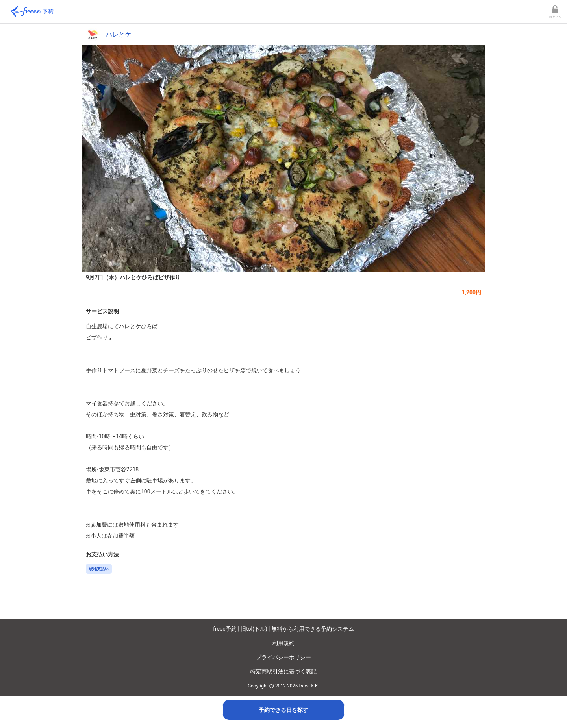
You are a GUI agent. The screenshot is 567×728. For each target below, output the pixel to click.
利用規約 (283, 643)
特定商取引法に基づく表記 (283, 671)
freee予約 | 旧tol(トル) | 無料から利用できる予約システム (283, 629)
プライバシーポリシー (283, 657)
